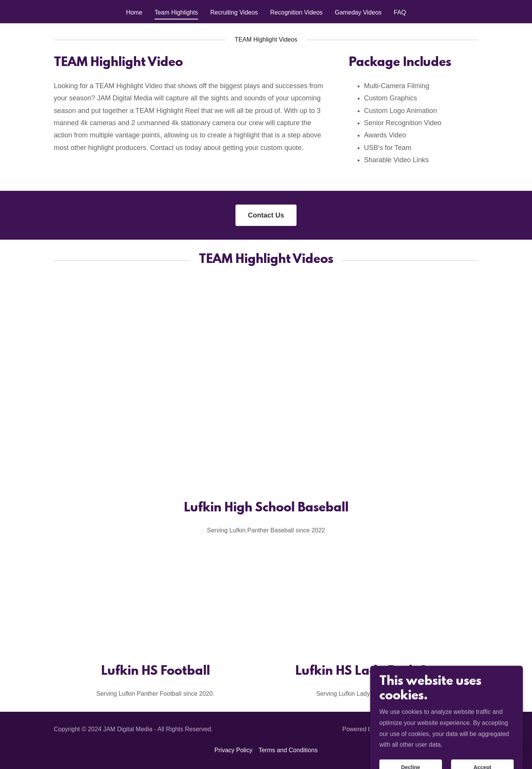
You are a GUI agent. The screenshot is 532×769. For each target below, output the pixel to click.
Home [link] (134, 12)
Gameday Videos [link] (358, 12)
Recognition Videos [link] (297, 12)
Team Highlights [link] (176, 12)
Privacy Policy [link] (234, 750)
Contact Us (266, 215)
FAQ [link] (400, 12)
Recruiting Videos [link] (234, 12)
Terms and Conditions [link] (288, 750)
